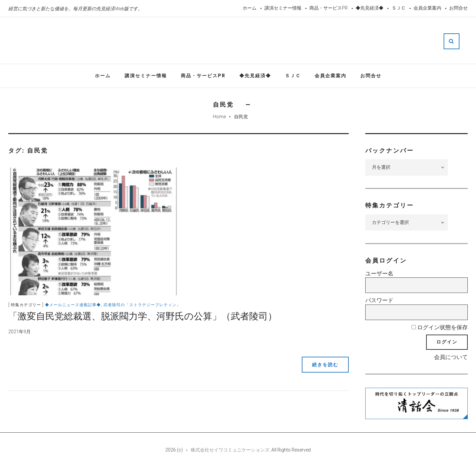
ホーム (250, 8)
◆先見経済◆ (370, 8)
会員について (451, 357)
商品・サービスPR (329, 8)
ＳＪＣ (399, 8)
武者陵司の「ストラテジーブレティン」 (142, 305)
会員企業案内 (427, 8)
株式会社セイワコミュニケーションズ (230, 450)
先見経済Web (229, 41)
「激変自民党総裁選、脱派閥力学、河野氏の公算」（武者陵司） (143, 316)
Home (219, 117)
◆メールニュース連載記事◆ (73, 305)
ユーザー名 (379, 273)
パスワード (379, 300)
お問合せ (458, 8)
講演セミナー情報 (283, 8)
